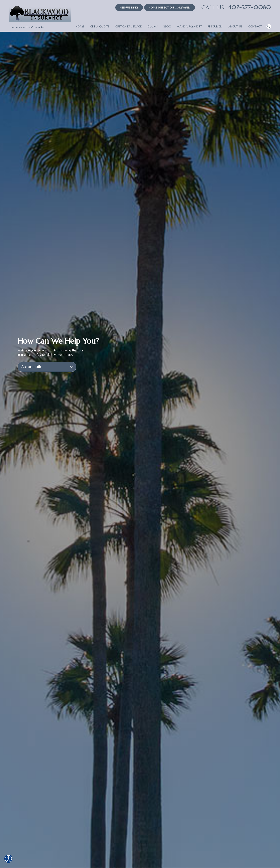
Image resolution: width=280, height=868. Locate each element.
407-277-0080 (236, 7)
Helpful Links (129, 8)
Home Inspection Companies (170, 8)
